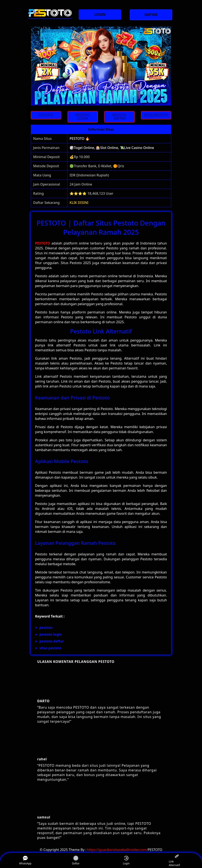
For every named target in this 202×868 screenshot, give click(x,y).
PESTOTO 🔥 (80, 139)
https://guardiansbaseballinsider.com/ (117, 850)
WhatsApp (25, 860)
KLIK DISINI (79, 203)
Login (126, 860)
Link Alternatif (174, 861)
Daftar (76, 860)
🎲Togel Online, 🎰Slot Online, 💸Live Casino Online (112, 148)
